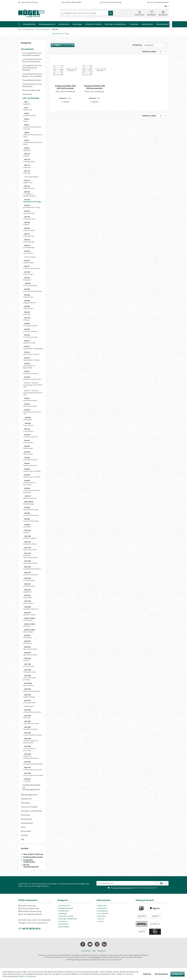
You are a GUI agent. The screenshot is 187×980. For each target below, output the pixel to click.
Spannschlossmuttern (30, 562)
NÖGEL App (102, 906)
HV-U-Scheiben (29, 631)
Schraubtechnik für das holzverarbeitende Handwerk (32, 68)
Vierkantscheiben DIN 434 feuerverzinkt (94, 87)
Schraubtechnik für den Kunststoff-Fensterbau (32, 54)
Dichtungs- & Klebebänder (31, 811)
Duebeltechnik (64, 911)
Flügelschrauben (29, 187)
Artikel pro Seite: (149, 51)
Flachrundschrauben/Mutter (33, 290)
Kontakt (101, 921)
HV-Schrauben (29, 619)
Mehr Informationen (28, 976)
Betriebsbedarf (27, 823)
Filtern (56, 45)
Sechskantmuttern (29, 218)
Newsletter (102, 916)
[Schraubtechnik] (29, 24)
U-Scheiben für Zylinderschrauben (29, 194)
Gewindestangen (29, 503)
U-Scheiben (27, 780)
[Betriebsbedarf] (162, 24)
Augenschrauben (29, 229)
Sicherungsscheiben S (31, 177)
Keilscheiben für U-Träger (32, 201)
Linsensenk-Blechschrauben (33, 734)
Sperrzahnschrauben (30, 648)
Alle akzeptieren (161, 974)
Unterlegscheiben (29, 161)
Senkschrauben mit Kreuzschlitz (30, 483)
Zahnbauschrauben (30, 671)
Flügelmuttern (28, 181)
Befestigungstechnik (29, 795)
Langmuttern (28, 591)
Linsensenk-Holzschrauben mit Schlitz (32, 127)
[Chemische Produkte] (93, 24)
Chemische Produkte (29, 807)
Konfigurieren (178, 974)
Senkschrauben (28, 296)
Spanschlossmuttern (30, 549)
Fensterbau (25, 815)
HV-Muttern (29, 625)
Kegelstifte (27, 103)
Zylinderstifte (28, 109)
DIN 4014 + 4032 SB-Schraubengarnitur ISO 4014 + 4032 (33, 385)
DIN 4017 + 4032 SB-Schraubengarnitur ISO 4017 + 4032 (33, 393)
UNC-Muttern (28, 419)
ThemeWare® (116, 960)
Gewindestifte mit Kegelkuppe (33, 348)
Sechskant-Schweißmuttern (32, 378)
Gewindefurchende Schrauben (30, 678)
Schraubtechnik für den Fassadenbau (32, 85)
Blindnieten (27, 94)
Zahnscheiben (28, 596)
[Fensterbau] (134, 24)
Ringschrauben (28, 273)
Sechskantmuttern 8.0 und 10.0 (32, 412)
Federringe (27, 166)
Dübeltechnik (26, 799)
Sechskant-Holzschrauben (32, 267)
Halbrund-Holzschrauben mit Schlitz (33, 135)
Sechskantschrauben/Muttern (33, 763)
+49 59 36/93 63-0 (29, 929)
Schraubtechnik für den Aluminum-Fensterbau (32, 60)
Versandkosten (103, 913)
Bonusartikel (26, 831)
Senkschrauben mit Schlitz (32, 470)
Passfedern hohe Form (31, 608)
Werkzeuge (25, 803)
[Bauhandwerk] (148, 24)
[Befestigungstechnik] (47, 24)
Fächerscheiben (29, 602)
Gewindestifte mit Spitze (31, 353)
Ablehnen (147, 974)
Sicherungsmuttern (30, 702)
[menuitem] (163, 13)
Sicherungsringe (29, 235)
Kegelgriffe (27, 149)
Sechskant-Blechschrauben (32, 711)
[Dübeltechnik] (64, 24)
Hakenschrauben (30, 257)
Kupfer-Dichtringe (29, 696)
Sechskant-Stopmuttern (31, 509)
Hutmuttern (27, 526)
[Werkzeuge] (77, 24)
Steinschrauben (28, 252)
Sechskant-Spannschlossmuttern (30, 555)
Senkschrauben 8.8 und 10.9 (33, 769)
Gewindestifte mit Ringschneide (29, 366)
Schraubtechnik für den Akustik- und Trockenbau (32, 75)
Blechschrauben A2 (30, 497)
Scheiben (27, 155)
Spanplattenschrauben (32, 80)
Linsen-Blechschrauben (31, 722)
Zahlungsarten (103, 911)
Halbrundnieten (28, 307)
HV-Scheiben (27, 637)
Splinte (26, 120)
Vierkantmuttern (29, 262)
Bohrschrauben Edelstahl (32, 690)
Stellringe (27, 319)
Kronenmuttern (28, 430)
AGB (94, 951)
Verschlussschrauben (30, 325)
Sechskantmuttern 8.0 (31, 436)
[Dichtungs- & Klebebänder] (116, 24)
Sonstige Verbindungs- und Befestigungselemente (32, 787)
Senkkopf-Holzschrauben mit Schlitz (33, 142)
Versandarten (103, 908)
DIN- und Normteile (31, 98)
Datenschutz (86, 951)
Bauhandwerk (26, 819)
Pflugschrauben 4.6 (30, 302)
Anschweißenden (29, 246)
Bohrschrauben (28, 684)
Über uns (101, 919)
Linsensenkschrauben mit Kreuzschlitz (32, 490)
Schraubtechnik (27, 49)
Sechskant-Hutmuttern (31, 372)
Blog (23, 839)
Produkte (24, 835)
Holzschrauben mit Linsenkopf (33, 774)
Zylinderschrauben (29, 114)
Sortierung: (137, 45)
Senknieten (27, 313)
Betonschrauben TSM (31, 90)
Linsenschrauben (29, 665)
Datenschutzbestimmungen (123, 888)
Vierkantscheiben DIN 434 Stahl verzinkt (65, 87)
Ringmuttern (27, 279)
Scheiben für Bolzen (30, 537)
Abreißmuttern (29, 706)
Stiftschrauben (28, 447)
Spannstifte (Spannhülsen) (32, 568)
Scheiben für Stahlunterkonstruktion (31, 756)
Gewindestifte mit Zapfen (32, 359)
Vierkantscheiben (29, 212)
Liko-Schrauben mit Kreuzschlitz (30, 748)
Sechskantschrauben (30, 285)
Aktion (23, 827)
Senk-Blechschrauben (30, 728)
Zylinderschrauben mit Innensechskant (31, 741)
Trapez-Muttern (29, 424)
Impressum (101, 951)
